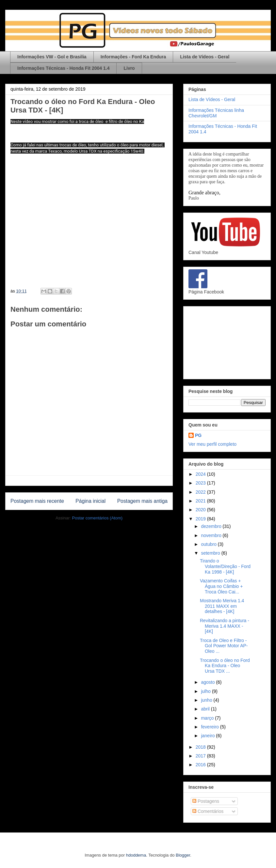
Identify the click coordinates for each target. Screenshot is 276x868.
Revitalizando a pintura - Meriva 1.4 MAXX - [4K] (225, 626)
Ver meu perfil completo (212, 444)
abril (206, 709)
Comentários (208, 811)
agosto (208, 682)
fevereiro (210, 727)
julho (206, 691)
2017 (201, 756)
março (208, 718)
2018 (201, 747)
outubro (209, 544)
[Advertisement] (227, 341)
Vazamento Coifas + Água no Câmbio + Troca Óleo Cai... (221, 586)
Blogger (183, 855)
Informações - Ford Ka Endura (133, 57)
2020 (201, 510)
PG (198, 435)
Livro (129, 68)
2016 (201, 765)
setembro (211, 553)
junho (207, 700)
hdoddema (136, 855)
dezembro (212, 526)
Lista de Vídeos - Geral (205, 57)
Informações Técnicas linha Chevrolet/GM (216, 113)
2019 (201, 519)
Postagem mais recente (37, 501)
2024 (201, 474)
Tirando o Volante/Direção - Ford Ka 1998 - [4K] (225, 566)
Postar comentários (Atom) (97, 518)
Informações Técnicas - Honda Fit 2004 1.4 (63, 68)
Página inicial (90, 501)
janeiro (208, 736)
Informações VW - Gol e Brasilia (52, 57)
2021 (201, 501)
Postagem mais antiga (142, 501)
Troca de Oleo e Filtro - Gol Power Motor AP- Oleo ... (224, 646)
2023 (201, 483)
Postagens (206, 801)
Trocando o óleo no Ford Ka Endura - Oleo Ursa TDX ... (225, 666)
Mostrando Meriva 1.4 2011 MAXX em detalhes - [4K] (222, 606)
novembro (212, 535)
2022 (201, 492)
